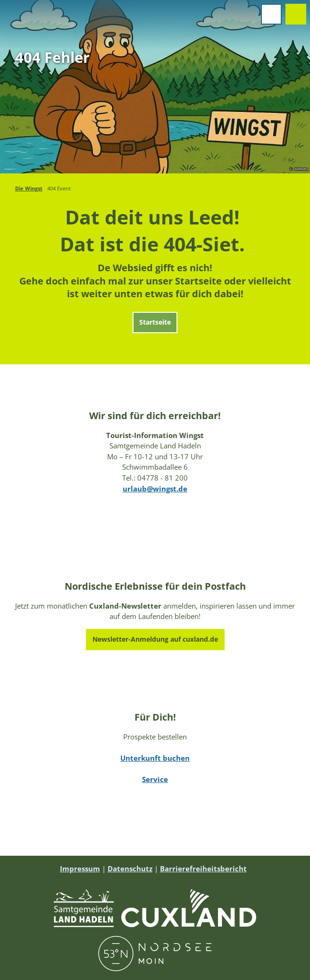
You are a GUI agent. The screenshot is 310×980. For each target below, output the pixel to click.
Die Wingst (29, 188)
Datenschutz (130, 868)
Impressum (80, 868)
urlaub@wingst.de (155, 489)
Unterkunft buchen (155, 758)
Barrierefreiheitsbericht (203, 868)
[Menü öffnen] (271, 14)
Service (155, 779)
